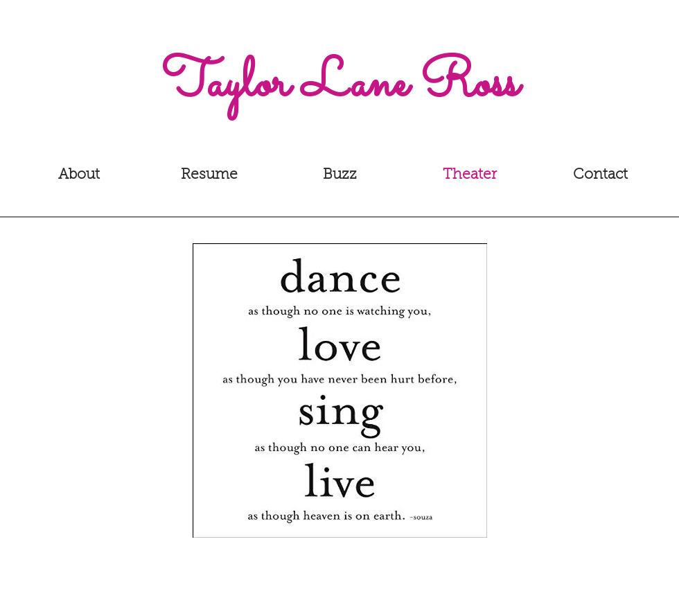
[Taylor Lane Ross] (339, 85)
